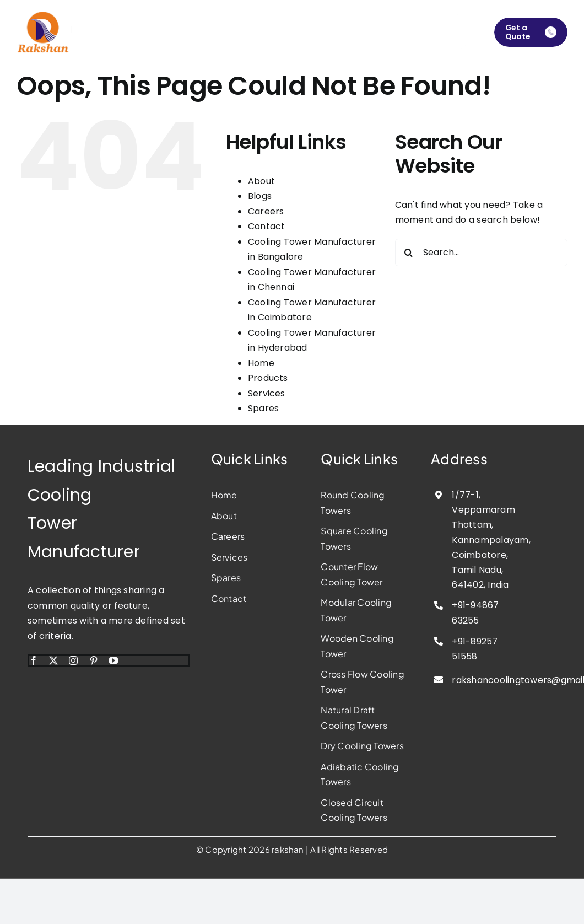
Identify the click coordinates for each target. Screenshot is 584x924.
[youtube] (113, 660)
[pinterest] (94, 660)
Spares (263, 408)
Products (268, 378)
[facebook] (34, 660)
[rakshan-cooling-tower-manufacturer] (44, 15)
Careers (266, 211)
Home (261, 363)
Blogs (260, 196)
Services (267, 393)
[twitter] (53, 660)
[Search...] (481, 253)
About (261, 181)
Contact (267, 226)
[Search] (409, 253)
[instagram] (73, 660)
